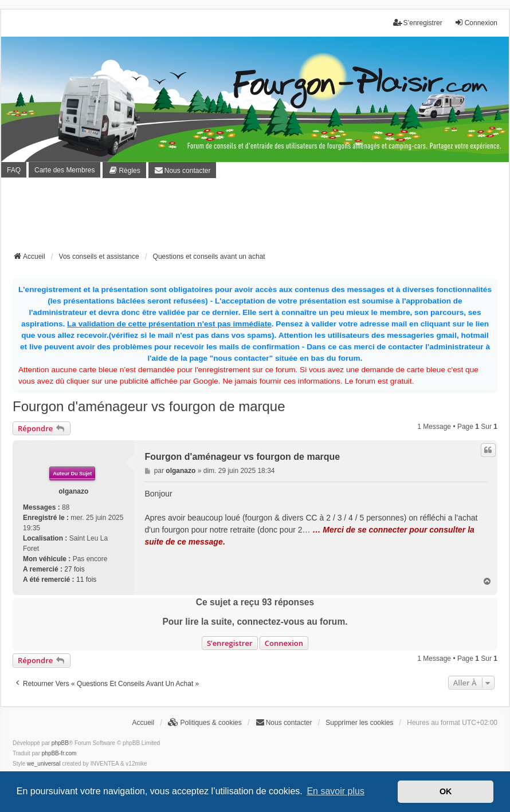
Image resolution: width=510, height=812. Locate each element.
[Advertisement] (255, 218)
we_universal (44, 764)
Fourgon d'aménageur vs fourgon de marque (149, 406)
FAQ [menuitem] (14, 170)
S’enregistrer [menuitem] (418, 23)
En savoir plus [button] (336, 791)
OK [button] (446, 791)
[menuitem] (124, 170)
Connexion (284, 643)
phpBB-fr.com (59, 753)
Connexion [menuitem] (476, 23)
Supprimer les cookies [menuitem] (359, 723)
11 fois (86, 580)
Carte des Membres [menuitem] (64, 170)
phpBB (60, 743)
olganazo (73, 491)
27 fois (74, 569)
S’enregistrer (230, 643)
